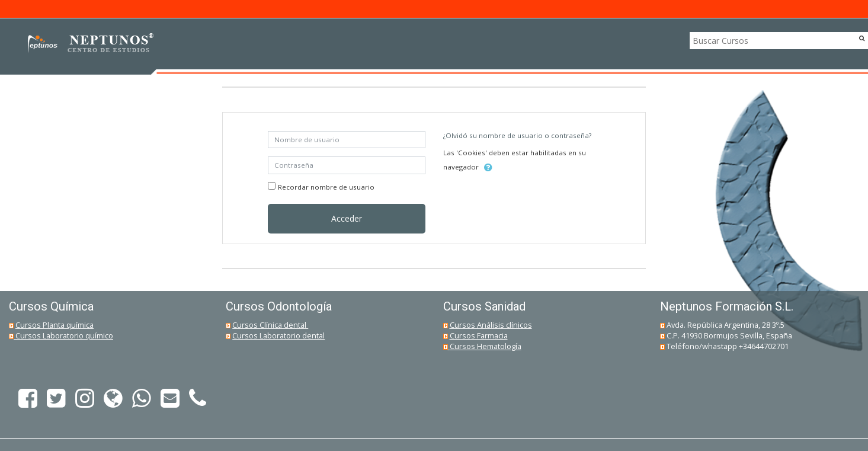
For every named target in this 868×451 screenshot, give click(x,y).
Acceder (347, 218)
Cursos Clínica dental (270, 325)
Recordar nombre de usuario (326, 187)
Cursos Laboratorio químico (64, 335)
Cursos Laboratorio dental (278, 335)
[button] (488, 168)
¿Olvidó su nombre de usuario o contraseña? (517, 135)
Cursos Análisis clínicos (491, 325)
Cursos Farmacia (479, 335)
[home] (87, 44)
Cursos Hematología (486, 346)
